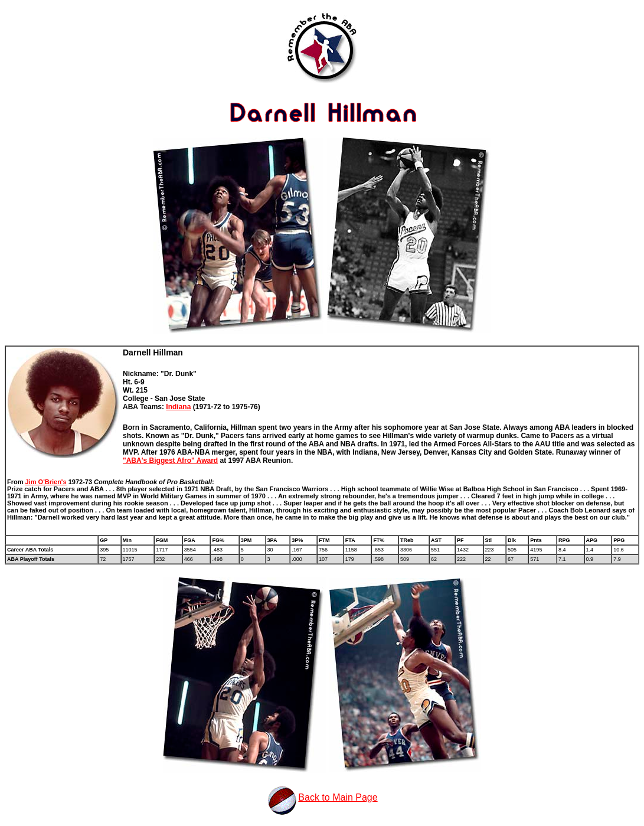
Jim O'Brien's (46, 482)
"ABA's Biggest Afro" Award (170, 461)
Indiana (178, 407)
